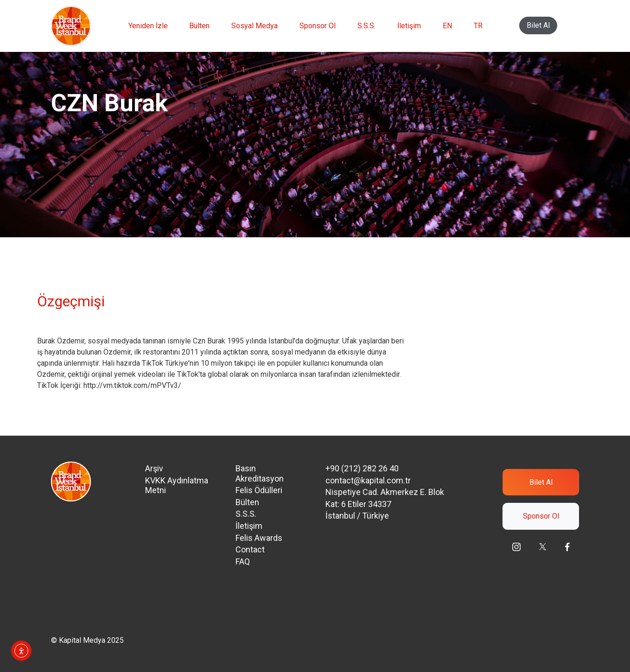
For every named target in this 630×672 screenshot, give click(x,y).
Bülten (199, 26)
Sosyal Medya (255, 26)
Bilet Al (538, 25)
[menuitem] (447, 26)
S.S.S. (366, 26)
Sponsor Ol (318, 26)
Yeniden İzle (148, 26)
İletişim (409, 26)
